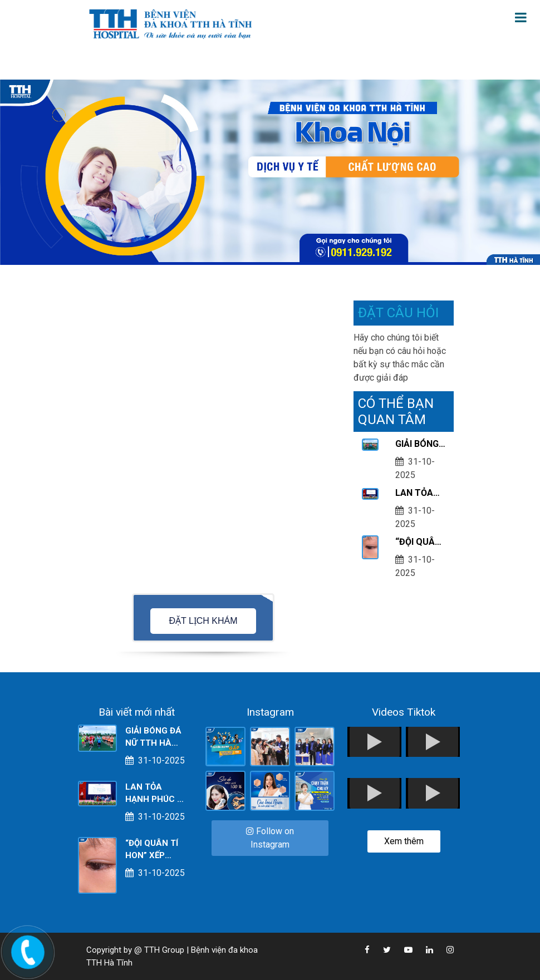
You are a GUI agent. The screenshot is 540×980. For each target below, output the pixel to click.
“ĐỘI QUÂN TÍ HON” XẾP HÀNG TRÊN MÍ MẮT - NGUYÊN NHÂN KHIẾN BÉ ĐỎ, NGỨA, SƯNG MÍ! (418, 543)
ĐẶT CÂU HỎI (398, 313)
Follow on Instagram (270, 838)
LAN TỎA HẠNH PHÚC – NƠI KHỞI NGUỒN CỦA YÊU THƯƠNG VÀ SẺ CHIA (420, 494)
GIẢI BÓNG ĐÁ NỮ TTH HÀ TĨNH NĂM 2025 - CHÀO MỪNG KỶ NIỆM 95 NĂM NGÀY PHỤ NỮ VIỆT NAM (419, 445)
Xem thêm (404, 841)
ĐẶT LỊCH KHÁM (203, 621)
